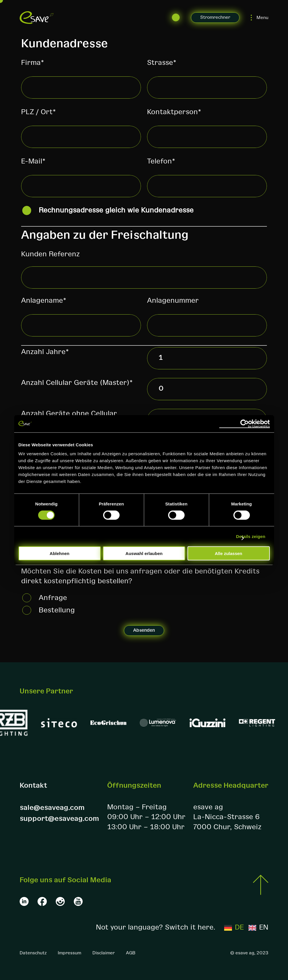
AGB (131, 953)
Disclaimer (104, 953)
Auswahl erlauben (144, 553)
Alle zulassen (228, 553)
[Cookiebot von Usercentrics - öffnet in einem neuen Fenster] (245, 424)
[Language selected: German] (246, 928)
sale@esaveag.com (52, 808)
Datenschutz (33, 953)
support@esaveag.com (59, 819)
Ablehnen (60, 553)
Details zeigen (251, 536)
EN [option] (264, 927)
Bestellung (57, 610)
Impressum (69, 953)
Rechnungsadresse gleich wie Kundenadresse (116, 210)
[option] (258, 928)
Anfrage (53, 598)
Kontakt (33, 786)
